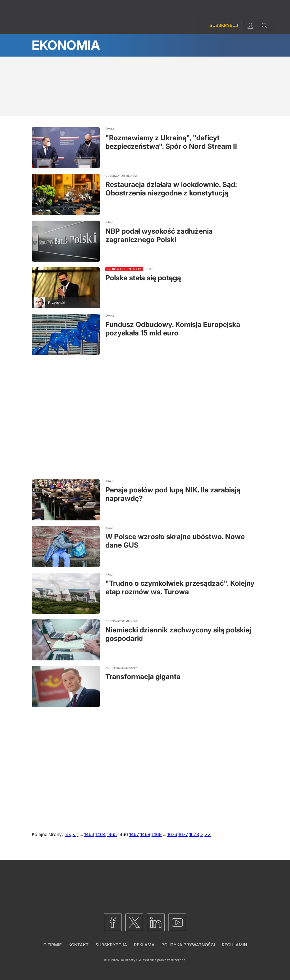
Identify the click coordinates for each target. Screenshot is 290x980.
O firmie (53, 945)
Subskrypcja (111, 945)
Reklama (144, 945)
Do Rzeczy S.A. (131, 960)
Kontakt (79, 945)
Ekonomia (66, 45)
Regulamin (234, 945)
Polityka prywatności (188, 945)
